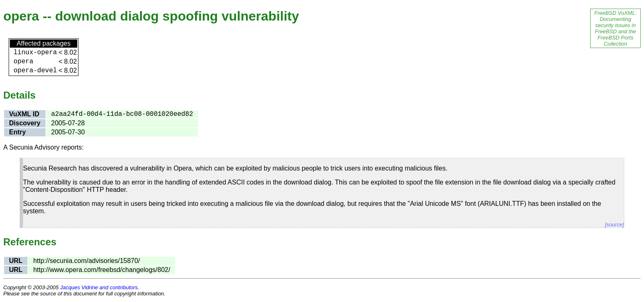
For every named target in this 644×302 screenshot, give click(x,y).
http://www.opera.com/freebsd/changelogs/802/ (102, 270)
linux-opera (35, 53)
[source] (614, 225)
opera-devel (35, 71)
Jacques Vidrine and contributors (99, 287)
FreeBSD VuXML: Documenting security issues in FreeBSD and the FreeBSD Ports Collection (615, 28)
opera (23, 62)
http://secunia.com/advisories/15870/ (87, 261)
